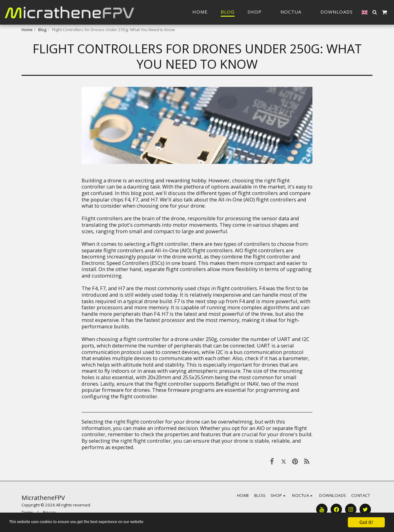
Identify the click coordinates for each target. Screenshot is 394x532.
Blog (42, 30)
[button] (294, 12)
